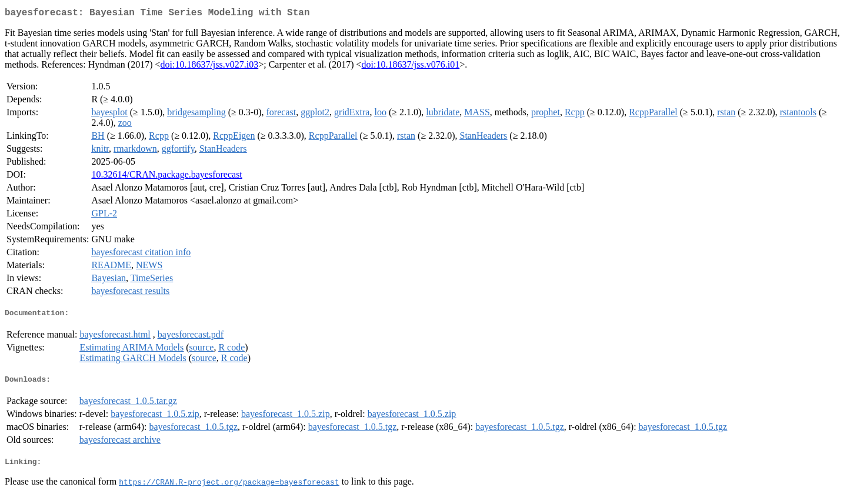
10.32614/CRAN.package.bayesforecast (166, 177)
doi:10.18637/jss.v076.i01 (411, 67)
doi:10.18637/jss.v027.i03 (210, 67)
